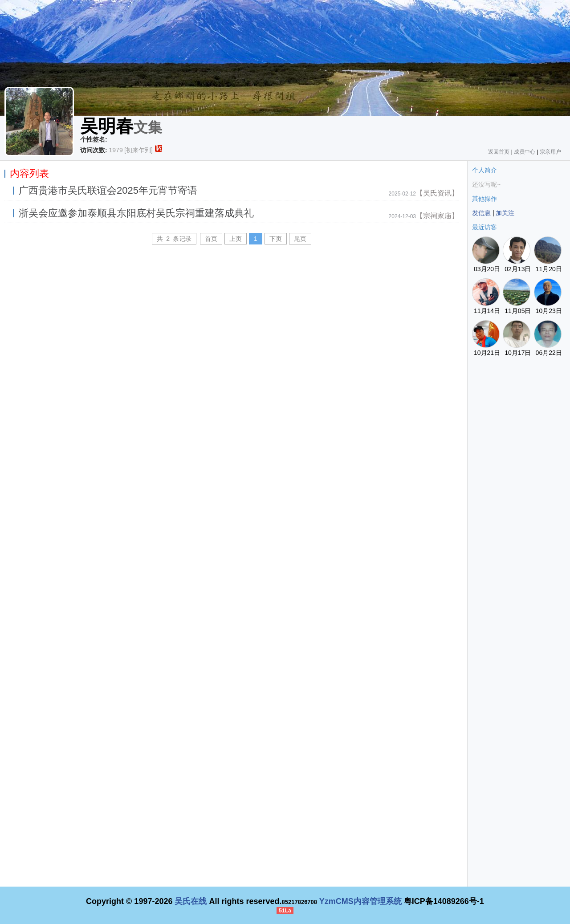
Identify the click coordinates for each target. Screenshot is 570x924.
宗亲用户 (550, 152)
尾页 (300, 239)
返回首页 (499, 152)
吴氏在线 (191, 901)
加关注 (505, 213)
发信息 (481, 213)
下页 (276, 239)
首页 (211, 239)
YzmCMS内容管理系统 (360, 901)
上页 (236, 239)
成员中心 (525, 152)
